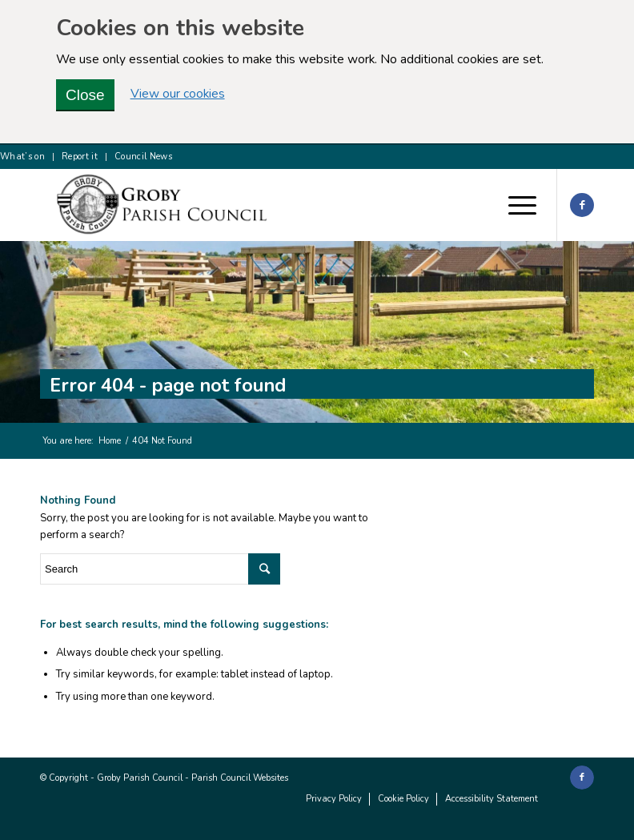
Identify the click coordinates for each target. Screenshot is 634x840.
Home (110, 441)
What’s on (22, 157)
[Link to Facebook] (582, 205)
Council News (143, 157)
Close (85, 95)
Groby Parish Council (140, 778)
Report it (80, 157)
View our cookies (178, 94)
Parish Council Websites (240, 778)
